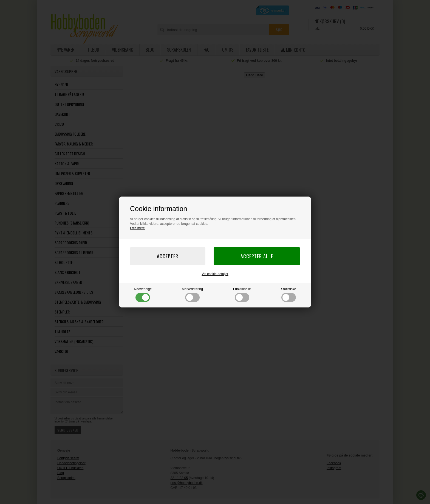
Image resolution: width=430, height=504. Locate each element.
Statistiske (289, 295)
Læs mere (137, 228)
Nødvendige (143, 295)
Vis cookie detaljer (215, 274)
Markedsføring (192, 295)
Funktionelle (242, 295)
